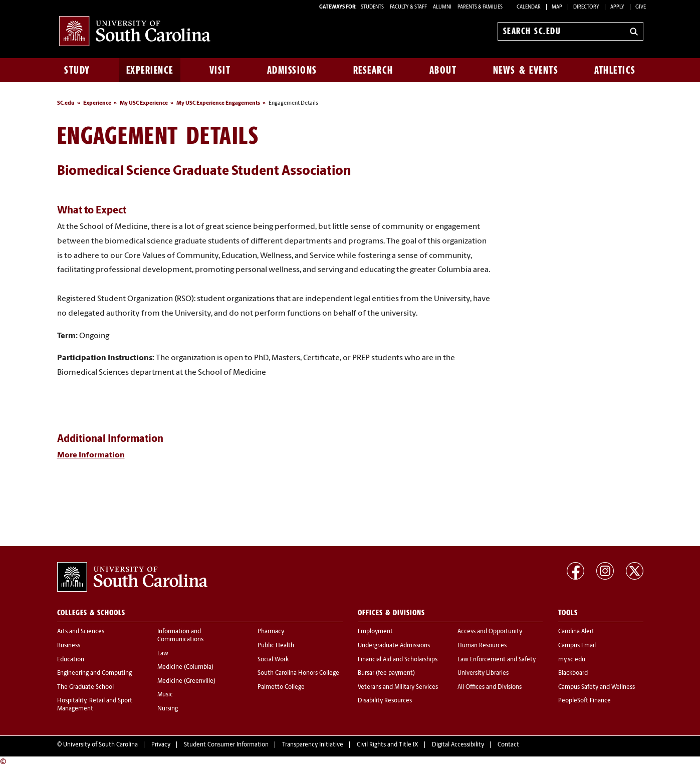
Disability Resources (385, 701)
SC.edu (66, 103)
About (443, 70)
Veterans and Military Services (398, 687)
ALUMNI (442, 7)
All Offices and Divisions (490, 687)
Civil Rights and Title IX (388, 745)
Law (163, 654)
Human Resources (482, 646)
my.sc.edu (572, 660)
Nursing (168, 709)
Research (373, 70)
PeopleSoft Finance (585, 701)
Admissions (292, 70)
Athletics (615, 70)
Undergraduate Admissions (394, 646)
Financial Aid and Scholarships (398, 660)
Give (641, 7)
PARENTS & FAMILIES (480, 7)
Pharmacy (271, 632)
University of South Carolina (100, 745)
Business (69, 646)
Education (71, 660)
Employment (375, 632)
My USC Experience (144, 103)
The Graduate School (85, 687)
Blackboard (573, 673)
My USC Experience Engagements (218, 103)
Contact (508, 745)
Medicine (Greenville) (186, 681)
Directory (586, 7)
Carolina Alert (576, 632)
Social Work (273, 660)
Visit (220, 70)
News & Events (526, 70)
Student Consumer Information (226, 745)
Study (77, 70)
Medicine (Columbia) (185, 667)
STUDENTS (373, 7)
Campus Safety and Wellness (597, 687)
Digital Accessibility (458, 745)
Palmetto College (281, 687)
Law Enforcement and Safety (497, 660)
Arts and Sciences (81, 632)
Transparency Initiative (313, 745)
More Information (91, 455)
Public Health (276, 646)
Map (557, 7)
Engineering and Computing (94, 673)
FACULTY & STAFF (408, 7)
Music (165, 695)
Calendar (529, 7)
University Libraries (483, 673)
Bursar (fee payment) (386, 673)
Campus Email (577, 646)
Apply (617, 7)
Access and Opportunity (490, 632)
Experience (150, 70)
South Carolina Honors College (298, 673)
